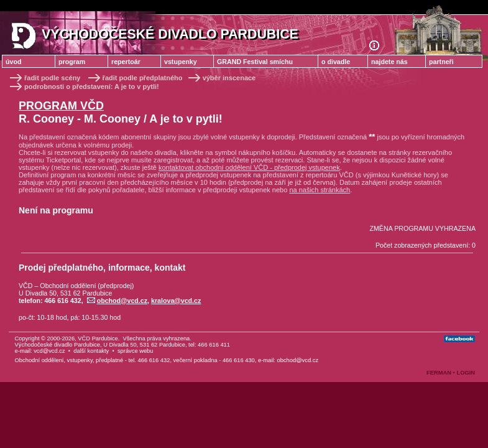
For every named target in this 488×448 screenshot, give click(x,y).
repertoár (126, 62)
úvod (13, 62)
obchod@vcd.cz (117, 301)
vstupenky (181, 62)
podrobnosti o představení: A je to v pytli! (84, 86)
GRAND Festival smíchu (255, 62)
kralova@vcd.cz (176, 301)
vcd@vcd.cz (49, 351)
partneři (441, 62)
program (72, 62)
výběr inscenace (221, 78)
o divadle (336, 62)
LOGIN (466, 373)
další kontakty (91, 351)
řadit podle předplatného (136, 78)
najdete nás (389, 62)
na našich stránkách (320, 190)
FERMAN (439, 373)
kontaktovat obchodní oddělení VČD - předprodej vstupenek (249, 167)
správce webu (136, 351)
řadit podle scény (44, 78)
